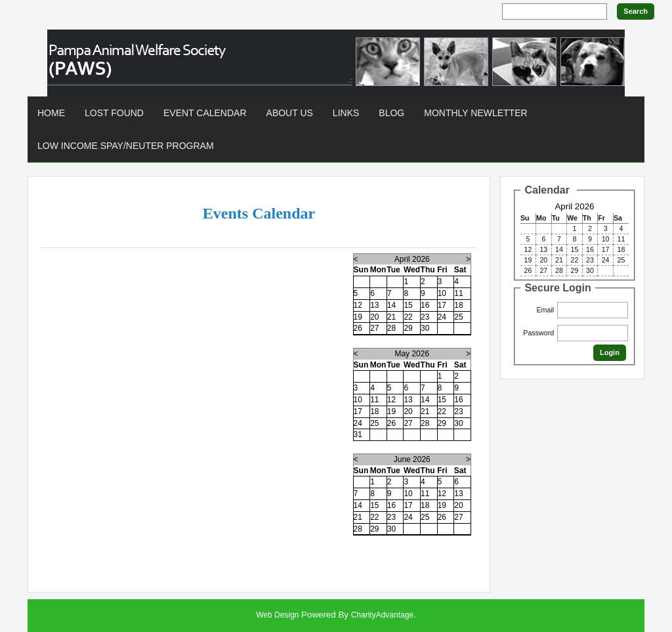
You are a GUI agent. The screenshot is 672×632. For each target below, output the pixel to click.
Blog (391, 113)
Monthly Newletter (475, 113)
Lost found (114, 113)
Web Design (277, 615)
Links (346, 113)
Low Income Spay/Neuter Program (126, 146)
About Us (290, 113)
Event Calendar (205, 113)
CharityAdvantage (382, 615)
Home (51, 113)
